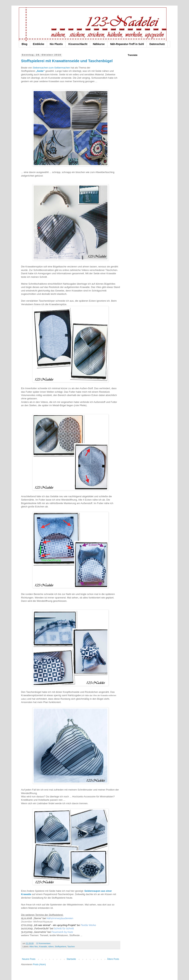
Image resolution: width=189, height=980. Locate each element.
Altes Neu (34, 947)
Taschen (71, 947)
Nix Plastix (56, 44)
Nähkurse (99, 44)
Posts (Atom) (39, 964)
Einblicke (38, 44)
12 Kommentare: (44, 943)
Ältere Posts (113, 959)
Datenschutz (157, 44)
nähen (51, 947)
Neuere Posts (29, 959)
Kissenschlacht (78, 44)
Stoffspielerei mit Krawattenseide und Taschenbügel (67, 61)
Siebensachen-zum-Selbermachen (51, 68)
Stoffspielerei (61, 947)
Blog (24, 44)
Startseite (71, 959)
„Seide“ (40, 71)
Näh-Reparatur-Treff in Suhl (127, 44)
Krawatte (43, 947)
